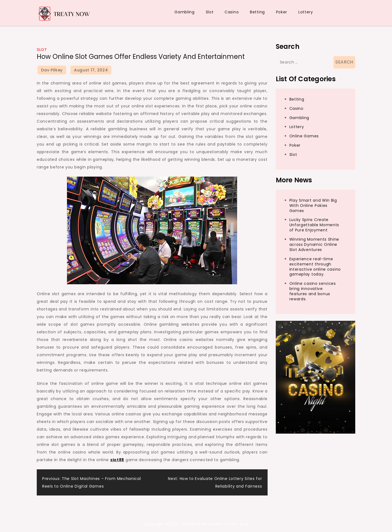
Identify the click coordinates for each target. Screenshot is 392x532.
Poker (282, 12)
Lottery (306, 12)
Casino (232, 12)
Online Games (304, 136)
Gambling (185, 12)
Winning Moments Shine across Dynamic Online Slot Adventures (314, 244)
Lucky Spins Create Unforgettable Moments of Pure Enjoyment (314, 225)
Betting (257, 12)
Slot (210, 12)
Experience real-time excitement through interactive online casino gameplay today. (315, 267)
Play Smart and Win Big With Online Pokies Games (313, 205)
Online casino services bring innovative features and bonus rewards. (313, 291)
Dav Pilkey (52, 70)
